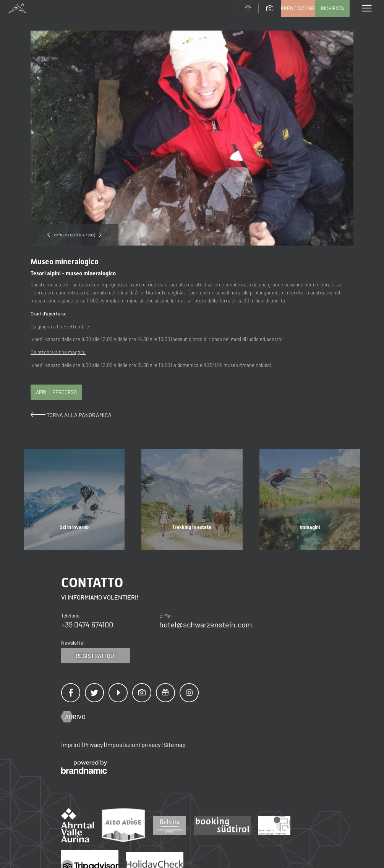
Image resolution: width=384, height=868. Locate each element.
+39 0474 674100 (87, 624)
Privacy (94, 744)
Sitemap (175, 744)
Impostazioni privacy (134, 744)
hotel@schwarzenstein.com (206, 624)
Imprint (71, 744)
